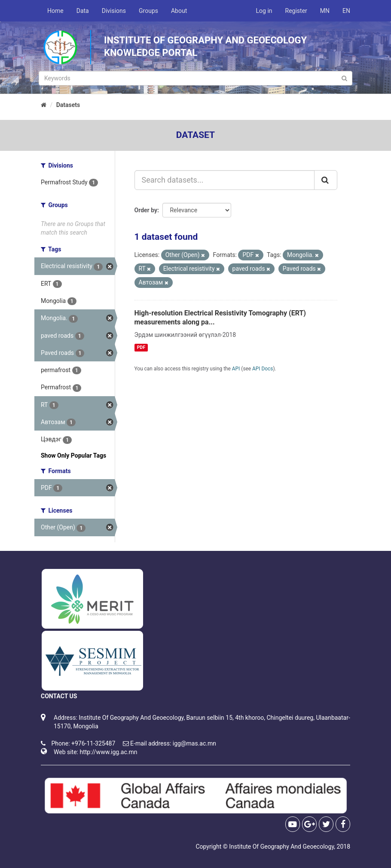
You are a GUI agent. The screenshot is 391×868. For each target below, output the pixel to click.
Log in (264, 11)
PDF (141, 347)
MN (325, 11)
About (179, 11)
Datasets (68, 105)
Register (296, 11)
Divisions (114, 11)
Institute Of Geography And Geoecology (281, 847)
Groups (148, 11)
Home (55, 11)
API (236, 369)
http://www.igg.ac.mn (108, 752)
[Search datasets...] (225, 180)
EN (346, 11)
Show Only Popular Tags (73, 455)
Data (83, 11)
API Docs (263, 369)
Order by (146, 210)
